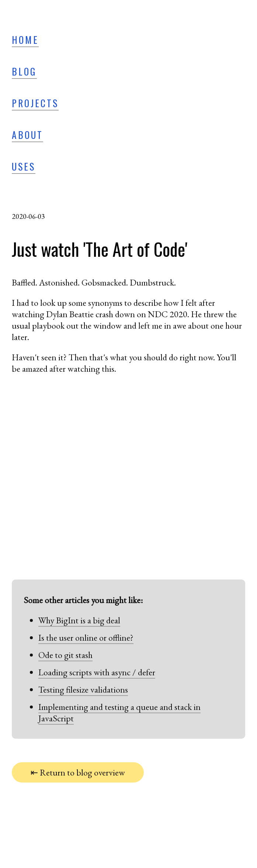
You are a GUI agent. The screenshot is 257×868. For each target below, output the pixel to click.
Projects (35, 103)
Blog (24, 71)
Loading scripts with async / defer (97, 672)
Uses (24, 166)
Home (25, 39)
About (27, 134)
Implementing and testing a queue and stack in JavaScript (119, 713)
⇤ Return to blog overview (78, 772)
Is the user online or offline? (86, 638)
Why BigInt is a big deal (79, 620)
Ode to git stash (65, 655)
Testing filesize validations (83, 689)
